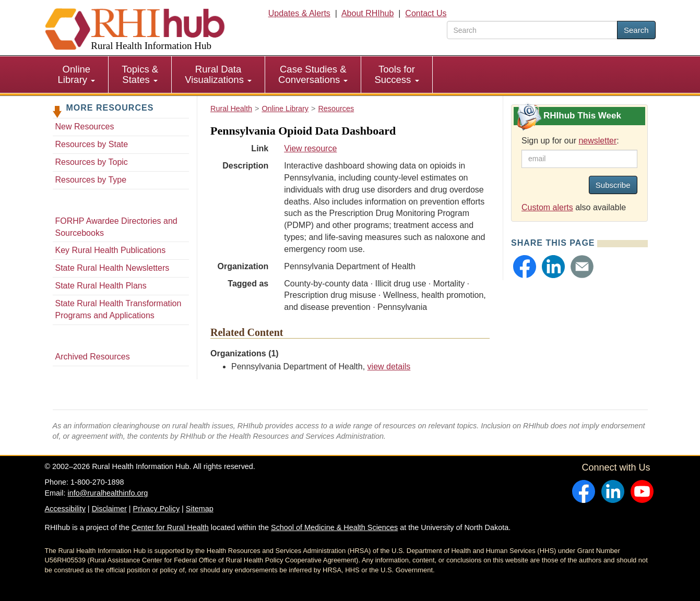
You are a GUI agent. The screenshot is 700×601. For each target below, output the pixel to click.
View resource (310, 148)
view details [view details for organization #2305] (389, 366)
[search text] (532, 30)
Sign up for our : (570, 141)
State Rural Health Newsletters (112, 268)
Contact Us (426, 13)
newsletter (597, 141)
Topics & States (140, 74)
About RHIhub (368, 13)
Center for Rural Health (170, 527)
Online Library (77, 74)
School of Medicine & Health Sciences (334, 527)
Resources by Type (91, 180)
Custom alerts (547, 207)
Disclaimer (109, 509)
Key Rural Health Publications (111, 250)
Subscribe (613, 185)
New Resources (85, 127)
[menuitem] (77, 75)
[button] (525, 267)
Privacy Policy (157, 509)
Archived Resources (93, 357)
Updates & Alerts (299, 13)
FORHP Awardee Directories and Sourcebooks (116, 227)
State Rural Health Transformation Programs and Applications (118, 309)
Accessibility (65, 509)
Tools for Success (396, 74)
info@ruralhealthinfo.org (108, 493)
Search (636, 30)
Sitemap (200, 509)
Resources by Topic (92, 162)
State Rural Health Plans (101, 286)
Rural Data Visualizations (218, 74)
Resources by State (92, 144)
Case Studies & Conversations (313, 74)
